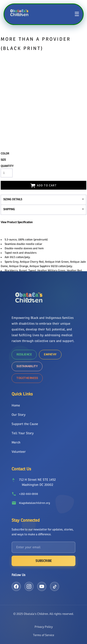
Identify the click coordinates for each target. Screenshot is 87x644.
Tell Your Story (23, 433)
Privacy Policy (44, 627)
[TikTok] (55, 586)
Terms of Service (43, 635)
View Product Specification (17, 222)
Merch (16, 442)
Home (16, 405)
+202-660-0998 (28, 494)
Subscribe (44, 561)
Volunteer (19, 452)
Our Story (19, 415)
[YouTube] (42, 586)
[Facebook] (16, 586)
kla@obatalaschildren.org (34, 503)
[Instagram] (29, 586)
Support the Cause (25, 424)
